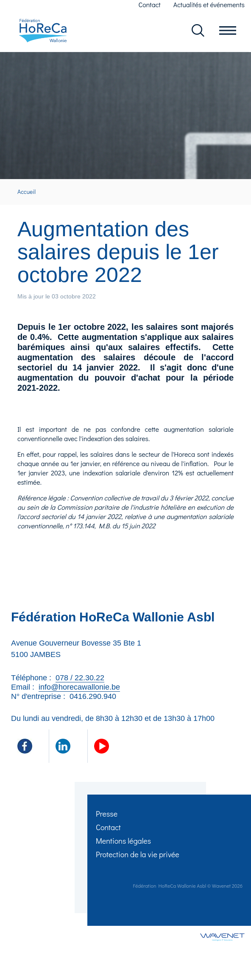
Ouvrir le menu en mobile (228, 31)
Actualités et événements (209, 4)
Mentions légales (123, 841)
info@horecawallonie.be (79, 687)
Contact (150, 4)
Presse (107, 814)
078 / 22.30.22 (80, 678)
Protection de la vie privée (138, 854)
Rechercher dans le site (198, 30)
